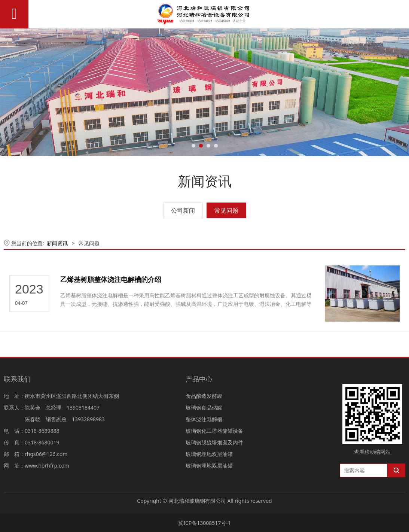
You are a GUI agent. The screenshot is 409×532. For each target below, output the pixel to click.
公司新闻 (183, 210)
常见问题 (226, 210)
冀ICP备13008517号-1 (204, 523)
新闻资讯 (57, 243)
